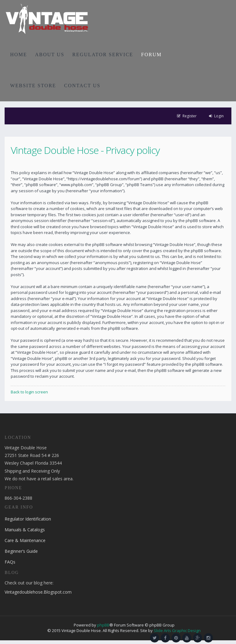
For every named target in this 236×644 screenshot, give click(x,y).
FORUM (151, 55)
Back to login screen (29, 392)
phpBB (103, 625)
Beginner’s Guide (21, 551)
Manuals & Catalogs (25, 530)
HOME (19, 55)
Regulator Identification (28, 519)
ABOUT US (50, 55)
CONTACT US (82, 86)
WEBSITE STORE (33, 86)
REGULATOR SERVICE (103, 55)
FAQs (10, 562)
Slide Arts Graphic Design (177, 630)
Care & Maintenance (25, 540)
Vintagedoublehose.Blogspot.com (38, 592)
